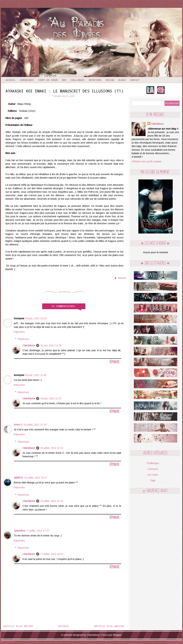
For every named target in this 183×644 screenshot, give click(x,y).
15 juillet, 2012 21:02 (52, 501)
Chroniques (27, 80)
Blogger (117, 635)
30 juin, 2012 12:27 (51, 398)
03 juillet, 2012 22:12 (52, 448)
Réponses (23, 339)
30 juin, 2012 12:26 (51, 345)
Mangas (122, 278)
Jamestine (19, 531)
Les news (153, 475)
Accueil (11, 80)
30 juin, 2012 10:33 (36, 318)
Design (110, 80)
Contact (135, 80)
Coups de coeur (48, 80)
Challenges (78, 80)
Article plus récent (18, 626)
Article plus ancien (109, 626)
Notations (95, 80)
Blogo (122, 80)
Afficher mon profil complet (146, 161)
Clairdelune (29, 345)
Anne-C (18, 425)
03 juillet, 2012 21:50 (35, 425)
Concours (153, 469)
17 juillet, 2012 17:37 (38, 531)
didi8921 (18, 478)
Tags (153, 480)
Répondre (19, 332)
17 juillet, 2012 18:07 (52, 554)
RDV (64, 80)
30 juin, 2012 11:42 (36, 375)
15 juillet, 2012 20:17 (36, 478)
